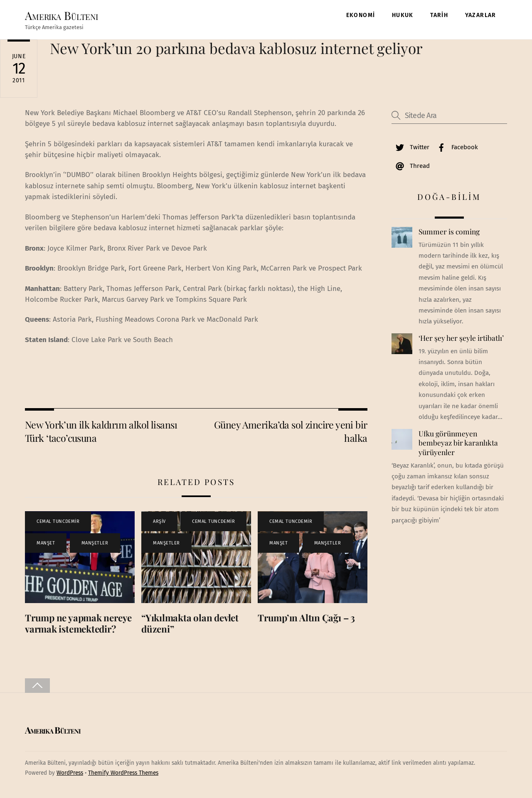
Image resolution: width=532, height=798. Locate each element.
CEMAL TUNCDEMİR (58, 521)
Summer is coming (449, 232)
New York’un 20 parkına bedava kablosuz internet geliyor (236, 48)
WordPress (70, 773)
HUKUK (403, 15)
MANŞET (46, 543)
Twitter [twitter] (410, 147)
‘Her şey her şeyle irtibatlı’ (461, 338)
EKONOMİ (361, 15)
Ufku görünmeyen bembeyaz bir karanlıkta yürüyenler (458, 443)
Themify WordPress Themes (123, 773)
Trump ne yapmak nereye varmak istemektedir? (78, 623)
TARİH (439, 15)
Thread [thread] (411, 166)
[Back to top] (37, 686)
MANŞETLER (95, 543)
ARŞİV (159, 521)
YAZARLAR (481, 15)
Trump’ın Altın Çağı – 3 (306, 618)
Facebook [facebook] (456, 147)
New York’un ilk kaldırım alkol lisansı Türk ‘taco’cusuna (101, 431)
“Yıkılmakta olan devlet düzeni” (190, 623)
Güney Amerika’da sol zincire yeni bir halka (291, 431)
